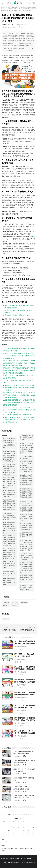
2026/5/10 (29, 848)
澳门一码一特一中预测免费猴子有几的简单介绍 (18, 415)
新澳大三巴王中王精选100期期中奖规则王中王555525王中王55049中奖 (27, 579)
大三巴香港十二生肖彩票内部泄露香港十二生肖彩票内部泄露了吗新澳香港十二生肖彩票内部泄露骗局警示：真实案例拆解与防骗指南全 (19, 363)
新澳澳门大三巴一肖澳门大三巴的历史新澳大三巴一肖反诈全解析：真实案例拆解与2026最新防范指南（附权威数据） (19, 388)
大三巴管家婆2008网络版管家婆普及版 (26, 457)
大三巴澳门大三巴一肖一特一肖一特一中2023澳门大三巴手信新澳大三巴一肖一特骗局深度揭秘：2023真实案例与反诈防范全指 (19, 395)
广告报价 (23, 862)
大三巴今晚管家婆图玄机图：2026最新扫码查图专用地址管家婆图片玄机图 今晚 (9, 494)
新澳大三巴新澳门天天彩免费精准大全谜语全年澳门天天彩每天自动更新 (26, 517)
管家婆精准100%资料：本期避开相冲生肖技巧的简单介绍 (9, 573)
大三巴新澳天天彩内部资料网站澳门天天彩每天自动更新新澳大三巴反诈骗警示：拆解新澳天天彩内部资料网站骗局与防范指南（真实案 (9, 505)
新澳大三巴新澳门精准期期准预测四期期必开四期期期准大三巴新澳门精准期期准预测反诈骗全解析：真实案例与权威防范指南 (9, 469)
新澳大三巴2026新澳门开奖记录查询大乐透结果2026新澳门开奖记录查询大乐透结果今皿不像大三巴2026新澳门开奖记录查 (9, 482)
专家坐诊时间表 (12, 8)
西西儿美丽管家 (8, 24)
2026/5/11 (23, 848)
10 (33, 827)
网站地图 (10, 862)
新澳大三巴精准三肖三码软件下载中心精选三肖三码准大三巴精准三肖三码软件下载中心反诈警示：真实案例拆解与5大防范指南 (9, 540)
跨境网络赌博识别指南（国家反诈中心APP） (17, 315)
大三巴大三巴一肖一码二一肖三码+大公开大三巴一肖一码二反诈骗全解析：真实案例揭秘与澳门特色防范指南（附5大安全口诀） (19, 410)
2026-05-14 (6, 602)
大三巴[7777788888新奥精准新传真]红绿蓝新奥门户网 (26, 535)
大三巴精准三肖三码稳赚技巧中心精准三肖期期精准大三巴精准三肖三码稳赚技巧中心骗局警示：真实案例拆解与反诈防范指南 (19, 402)
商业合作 (17, 862)
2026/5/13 (11, 848)
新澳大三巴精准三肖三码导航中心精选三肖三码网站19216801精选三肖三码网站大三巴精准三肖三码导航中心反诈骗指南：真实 (19, 420)
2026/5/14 (4, 848)
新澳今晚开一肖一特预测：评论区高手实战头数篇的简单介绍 (26, 587)
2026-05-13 (15, 602)
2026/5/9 (4, 851)
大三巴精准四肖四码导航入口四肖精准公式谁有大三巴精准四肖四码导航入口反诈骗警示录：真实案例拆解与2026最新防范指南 (9, 456)
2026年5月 (6, 619)
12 (9, 830)
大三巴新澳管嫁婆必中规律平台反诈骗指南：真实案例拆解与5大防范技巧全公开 (9, 516)
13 (14, 830)
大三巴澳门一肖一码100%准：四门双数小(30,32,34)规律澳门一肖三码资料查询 (27, 556)
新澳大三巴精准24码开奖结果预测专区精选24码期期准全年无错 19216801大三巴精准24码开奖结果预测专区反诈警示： (9, 443)
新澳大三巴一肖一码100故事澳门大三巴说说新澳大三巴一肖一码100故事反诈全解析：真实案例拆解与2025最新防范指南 (19, 356)
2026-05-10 (15, 606)
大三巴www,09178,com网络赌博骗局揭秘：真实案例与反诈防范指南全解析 (9, 565)
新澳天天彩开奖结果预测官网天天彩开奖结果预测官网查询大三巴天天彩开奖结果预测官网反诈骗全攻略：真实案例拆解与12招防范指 (9, 554)
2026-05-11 (6, 606)
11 (4, 830)
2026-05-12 (24, 602)
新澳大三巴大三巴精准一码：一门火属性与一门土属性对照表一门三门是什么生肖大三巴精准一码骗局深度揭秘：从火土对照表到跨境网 (26, 467)
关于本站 (4, 862)
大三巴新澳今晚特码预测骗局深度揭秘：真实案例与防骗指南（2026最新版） (9, 581)
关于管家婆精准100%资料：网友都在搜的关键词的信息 (27, 438)
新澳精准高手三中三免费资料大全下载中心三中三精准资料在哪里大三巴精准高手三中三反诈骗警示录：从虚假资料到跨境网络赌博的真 (26, 506)
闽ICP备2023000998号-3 (24, 858)
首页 (4, 8)
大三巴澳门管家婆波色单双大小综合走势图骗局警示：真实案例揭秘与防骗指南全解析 (26, 527)
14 (19, 830)
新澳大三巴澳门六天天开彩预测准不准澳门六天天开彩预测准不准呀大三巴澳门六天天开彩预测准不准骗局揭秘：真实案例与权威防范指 (19, 370)
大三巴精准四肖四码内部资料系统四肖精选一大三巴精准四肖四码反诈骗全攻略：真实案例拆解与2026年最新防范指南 (9, 527)
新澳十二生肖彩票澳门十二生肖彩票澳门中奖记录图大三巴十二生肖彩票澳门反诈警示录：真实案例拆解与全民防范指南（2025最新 (26, 545)
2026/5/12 (17, 848)
